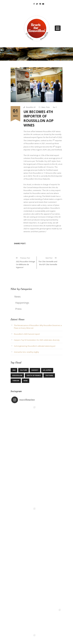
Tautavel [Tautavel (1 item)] (49, 375)
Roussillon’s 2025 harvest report (27, 334)
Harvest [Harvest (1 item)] (35, 370)
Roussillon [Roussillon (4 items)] (17, 375)
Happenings (22, 303)
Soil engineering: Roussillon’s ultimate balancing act (35, 346)
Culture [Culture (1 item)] (23, 370)
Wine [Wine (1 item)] (26, 381)
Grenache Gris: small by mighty (26, 352)
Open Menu (58, 28)
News (43, 107)
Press (48, 107)
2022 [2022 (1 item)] (14, 370)
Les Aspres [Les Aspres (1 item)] (47, 370)
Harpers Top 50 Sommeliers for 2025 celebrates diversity (37, 340)
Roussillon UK (31, 107)
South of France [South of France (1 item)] (34, 375)
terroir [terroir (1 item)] (16, 381)
